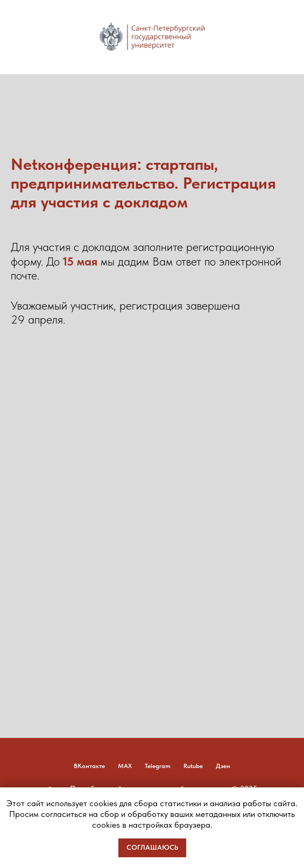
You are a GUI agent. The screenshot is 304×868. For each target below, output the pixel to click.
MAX (125, 766)
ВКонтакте (89, 766)
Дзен (223, 766)
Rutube (193, 766)
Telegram (158, 766)
